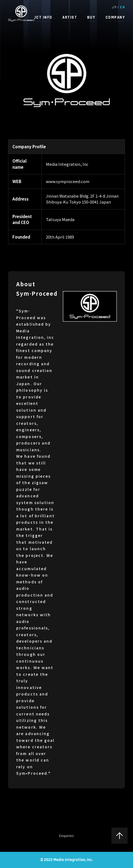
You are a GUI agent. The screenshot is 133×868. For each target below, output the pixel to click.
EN (122, 7)
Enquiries (66, 836)
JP (114, 7)
